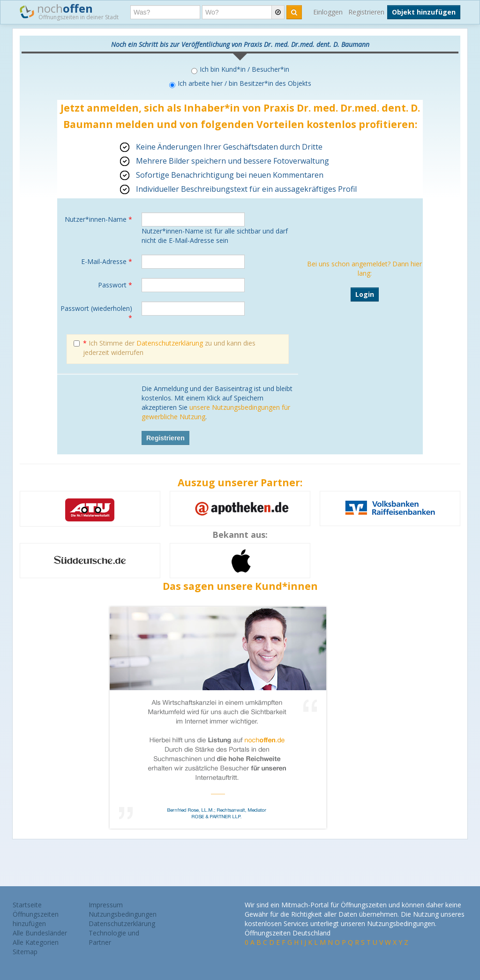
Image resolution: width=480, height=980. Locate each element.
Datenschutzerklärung (170, 343)
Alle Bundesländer (40, 933)
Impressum (106, 905)
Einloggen (328, 12)
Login (365, 294)
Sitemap (25, 952)
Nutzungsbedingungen (123, 914)
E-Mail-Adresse (107, 261)
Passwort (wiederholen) (96, 313)
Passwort (115, 285)
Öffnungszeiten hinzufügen (36, 919)
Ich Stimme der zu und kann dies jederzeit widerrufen (165, 348)
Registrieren (366, 12)
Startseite (27, 905)
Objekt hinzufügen (424, 12)
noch (69, 11)
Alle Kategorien (36, 942)
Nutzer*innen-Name (98, 219)
